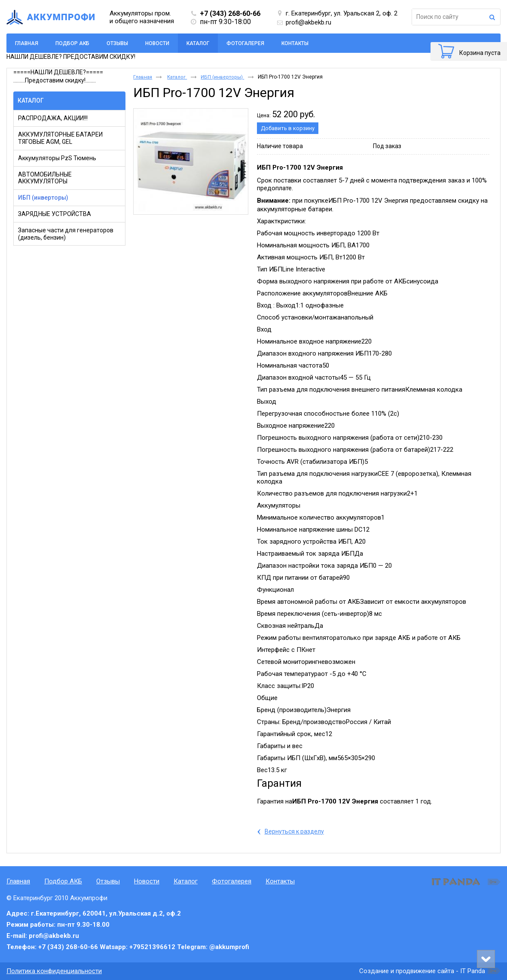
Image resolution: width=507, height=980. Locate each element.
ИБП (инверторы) (222, 77)
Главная (143, 77)
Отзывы (108, 881)
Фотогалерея (232, 881)
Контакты (280, 881)
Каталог (198, 43)
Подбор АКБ (63, 881)
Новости (147, 881)
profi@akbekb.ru (308, 22)
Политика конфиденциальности (54, 971)
